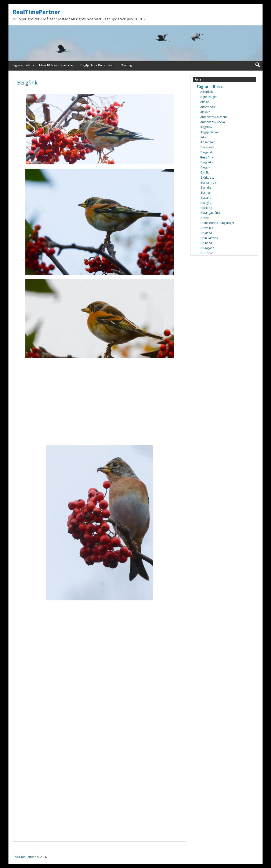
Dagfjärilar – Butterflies (96, 65)
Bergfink (27, 82)
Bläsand (206, 198)
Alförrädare (208, 107)
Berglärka (207, 162)
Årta (203, 137)
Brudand (206, 233)
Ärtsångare (208, 142)
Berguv (205, 167)
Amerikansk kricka (213, 122)
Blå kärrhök (208, 183)
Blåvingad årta (210, 213)
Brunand (206, 243)
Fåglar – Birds (21, 65)
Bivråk (205, 172)
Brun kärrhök (209, 238)
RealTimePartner (37, 12)
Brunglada (207, 248)
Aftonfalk (207, 92)
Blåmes (205, 192)
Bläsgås (206, 203)
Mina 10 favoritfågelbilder (56, 65)
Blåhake (206, 187)
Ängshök (206, 127)
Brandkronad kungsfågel (217, 223)
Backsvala (207, 147)
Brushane (207, 253)
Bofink (205, 218)
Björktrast (207, 177)
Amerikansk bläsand (214, 117)
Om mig (126, 65)
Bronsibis (207, 228)
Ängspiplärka (209, 132)
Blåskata (206, 208)
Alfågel (205, 102)
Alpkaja (205, 112)
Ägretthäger (209, 97)
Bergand (206, 152)
